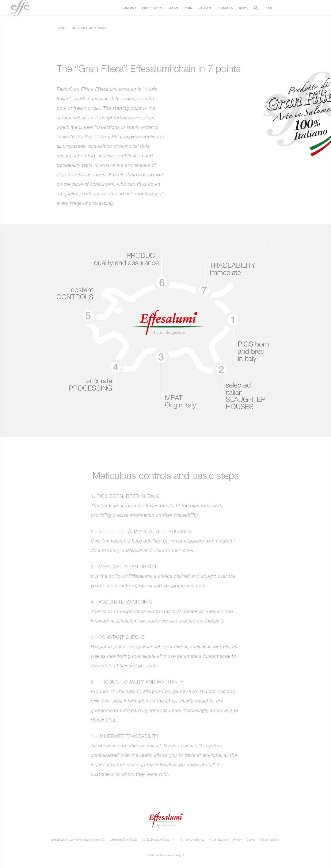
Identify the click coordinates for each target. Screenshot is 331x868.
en (270, 8)
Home (61, 28)
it (265, 8)
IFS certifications (270, 840)
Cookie (251, 840)
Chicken (204, 8)
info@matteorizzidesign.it (170, 855)
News (243, 8)
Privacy (237, 840)
